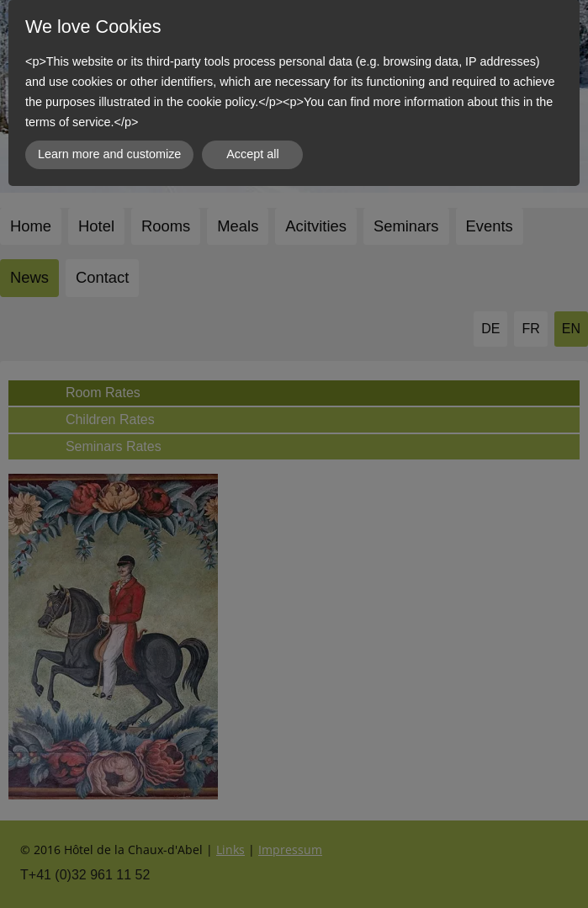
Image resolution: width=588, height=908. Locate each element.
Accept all (252, 154)
